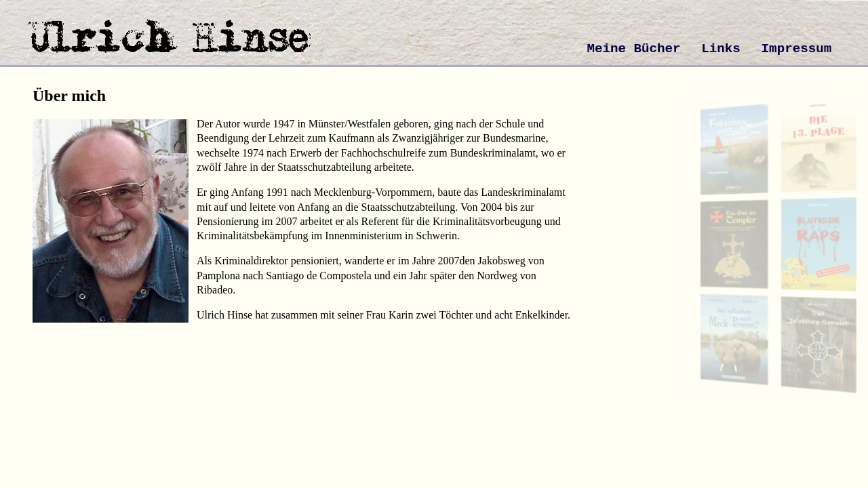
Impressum (797, 49)
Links (721, 49)
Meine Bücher (633, 49)
